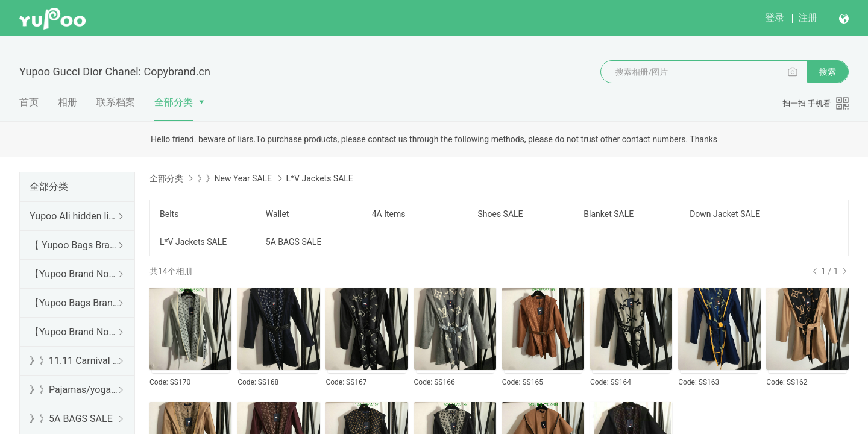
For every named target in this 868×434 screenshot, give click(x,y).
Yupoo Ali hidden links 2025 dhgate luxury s (75, 216)
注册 (808, 18)
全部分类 (174, 102)
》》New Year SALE (234, 178)
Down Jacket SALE (725, 214)
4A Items (389, 214)
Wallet (278, 214)
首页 (29, 102)
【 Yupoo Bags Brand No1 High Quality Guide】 (75, 245)
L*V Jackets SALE (193, 242)
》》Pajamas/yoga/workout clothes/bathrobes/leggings (75, 390)
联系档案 (116, 102)
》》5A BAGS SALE (71, 419)
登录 (775, 18)
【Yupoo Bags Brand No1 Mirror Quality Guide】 (75, 303)
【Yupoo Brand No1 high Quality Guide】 (75, 274)
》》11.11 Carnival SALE (75, 361)
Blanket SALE (609, 214)
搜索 (828, 72)
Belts (169, 214)
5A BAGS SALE (294, 242)
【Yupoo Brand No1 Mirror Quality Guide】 (75, 332)
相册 (68, 102)
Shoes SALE (500, 214)
